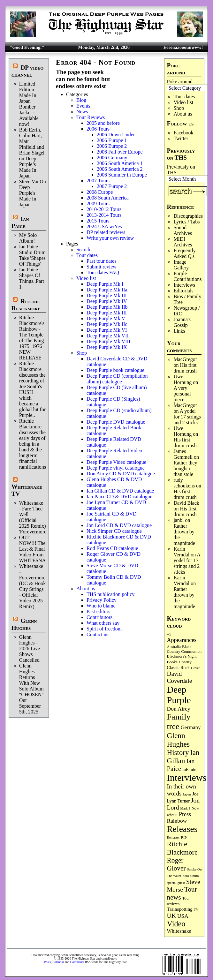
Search (83, 249)
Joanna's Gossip (182, 322)
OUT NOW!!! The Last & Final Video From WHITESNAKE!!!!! (40, 549)
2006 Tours (98, 129)
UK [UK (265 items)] (171, 916)
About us (183, 114)
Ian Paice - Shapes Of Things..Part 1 (32, 278)
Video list (183, 102)
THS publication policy (110, 594)
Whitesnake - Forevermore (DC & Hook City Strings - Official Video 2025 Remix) (33, 586)
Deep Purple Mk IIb (107, 307)
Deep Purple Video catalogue (116, 462)
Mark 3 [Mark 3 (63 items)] (185, 808)
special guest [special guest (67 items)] (176, 883)
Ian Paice (20, 222)
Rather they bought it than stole (185, 468)
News (82, 112)
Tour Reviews (91, 117)
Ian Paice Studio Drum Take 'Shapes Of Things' (32, 255)
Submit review (102, 267)
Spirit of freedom (104, 629)
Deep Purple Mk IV (107, 301)
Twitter (181, 138)
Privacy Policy (102, 600)
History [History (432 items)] (178, 753)
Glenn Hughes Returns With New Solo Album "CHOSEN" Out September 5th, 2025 (31, 689)
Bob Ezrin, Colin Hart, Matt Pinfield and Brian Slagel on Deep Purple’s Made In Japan (32, 153)
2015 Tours (98, 221)
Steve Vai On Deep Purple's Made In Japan (33, 193)
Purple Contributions (187, 276)
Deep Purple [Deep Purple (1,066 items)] (179, 695)
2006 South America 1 (120, 163)
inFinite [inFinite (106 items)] (189, 769)
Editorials (183, 291)
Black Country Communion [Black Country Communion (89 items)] (184, 649)
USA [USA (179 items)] (183, 916)
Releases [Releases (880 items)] (182, 829)
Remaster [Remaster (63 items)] (173, 837)
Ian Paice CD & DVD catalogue (119, 497)
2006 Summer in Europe (122, 175)
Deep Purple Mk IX (107, 347)
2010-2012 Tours (104, 209)
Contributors (99, 617)
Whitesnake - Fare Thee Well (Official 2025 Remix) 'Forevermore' (33, 517)
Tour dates (184, 97)
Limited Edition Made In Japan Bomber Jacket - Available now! (29, 104)
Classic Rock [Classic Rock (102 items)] (178, 668)
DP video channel (28, 71)
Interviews (184, 285)
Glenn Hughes (24, 624)
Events (83, 106)
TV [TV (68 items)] (196, 909)
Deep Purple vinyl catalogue (116, 468)
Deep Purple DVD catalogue (116, 422)
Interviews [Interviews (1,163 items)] (187, 778)
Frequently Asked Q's (184, 253)
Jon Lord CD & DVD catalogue (119, 525)
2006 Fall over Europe (120, 152)
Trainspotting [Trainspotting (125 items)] (180, 909)
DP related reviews (106, 232)
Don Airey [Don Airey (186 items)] (179, 709)
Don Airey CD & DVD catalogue (121, 474)
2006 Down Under (116, 135)
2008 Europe (100, 192)
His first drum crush (185, 368)
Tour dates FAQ (103, 272)
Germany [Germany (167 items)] (191, 727)
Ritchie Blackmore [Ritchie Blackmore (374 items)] (182, 848)
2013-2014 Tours (104, 215)
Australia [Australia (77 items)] (174, 647)
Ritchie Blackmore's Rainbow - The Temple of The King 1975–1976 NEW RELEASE (32, 338)
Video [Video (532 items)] (176, 924)
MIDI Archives (183, 242)
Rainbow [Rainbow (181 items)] (177, 821)
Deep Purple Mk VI (107, 330)
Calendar (58, 962)
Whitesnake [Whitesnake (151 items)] (179, 931)
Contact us (97, 634)
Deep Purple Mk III (107, 295)
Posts (47, 962)
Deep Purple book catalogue (115, 370)
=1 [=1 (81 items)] (169, 634)
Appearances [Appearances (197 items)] (182, 640)
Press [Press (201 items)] (185, 814)
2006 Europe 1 (112, 140)
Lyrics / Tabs (186, 222)
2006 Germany (112, 158)
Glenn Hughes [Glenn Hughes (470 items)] (178, 740)
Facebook (183, 133)
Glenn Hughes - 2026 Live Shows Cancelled (30, 648)
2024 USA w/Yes (104, 226)
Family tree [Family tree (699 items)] (179, 722)
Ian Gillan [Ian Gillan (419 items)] (183, 757)
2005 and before (103, 123)
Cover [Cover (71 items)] (195, 668)
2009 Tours (98, 204)
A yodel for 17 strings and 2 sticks (187, 417)
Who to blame (101, 606)
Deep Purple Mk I (105, 284)
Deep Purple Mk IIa (107, 290)
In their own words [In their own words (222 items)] (182, 790)
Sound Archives (183, 230)
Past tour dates (101, 261)
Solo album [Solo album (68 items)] (190, 876)
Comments (77, 962)
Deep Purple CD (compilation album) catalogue (117, 379)
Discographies (188, 216)
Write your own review (110, 238)
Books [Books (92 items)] (172, 662)
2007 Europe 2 (112, 186)
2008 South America (108, 198)
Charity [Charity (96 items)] (185, 662)
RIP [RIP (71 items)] (184, 837)
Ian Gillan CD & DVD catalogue (120, 491)
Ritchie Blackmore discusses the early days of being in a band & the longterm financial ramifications (33, 444)
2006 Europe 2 (112, 146)
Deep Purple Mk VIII (108, 341)
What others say (103, 623)
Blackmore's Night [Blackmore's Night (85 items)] (182, 656)
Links (179, 331)
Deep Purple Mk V (106, 318)
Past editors (98, 611)
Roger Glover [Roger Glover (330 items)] (176, 864)
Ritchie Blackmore (26, 305)
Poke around (180, 82)
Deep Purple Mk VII (108, 336)
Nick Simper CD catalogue (114, 531)
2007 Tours (98, 181)
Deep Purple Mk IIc (107, 324)
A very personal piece (182, 394)
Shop (179, 108)
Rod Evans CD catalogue (112, 548)
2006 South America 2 (120, 169)
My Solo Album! (28, 238)
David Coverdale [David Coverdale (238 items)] (180, 677)
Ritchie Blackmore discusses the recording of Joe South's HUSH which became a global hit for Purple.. (33, 389)
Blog (81, 100)
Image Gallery (181, 265)
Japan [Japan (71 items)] (187, 794)
